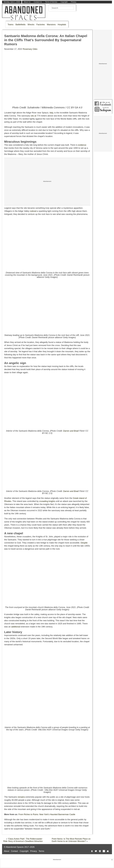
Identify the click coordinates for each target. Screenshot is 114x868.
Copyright (64, 2)
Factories (41, 25)
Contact (14, 851)
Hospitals (62, 25)
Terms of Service (51, 2)
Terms (41, 851)
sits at (34, 116)
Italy (51, 113)
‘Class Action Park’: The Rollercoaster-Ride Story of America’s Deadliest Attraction (23, 840)
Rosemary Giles (30, 49)
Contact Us (38, 2)
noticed (33, 211)
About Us (27, 2)
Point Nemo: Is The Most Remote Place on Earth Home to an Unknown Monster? (71, 840)
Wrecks (31, 25)
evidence (82, 145)
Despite (84, 543)
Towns (11, 25)
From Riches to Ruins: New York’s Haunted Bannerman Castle (47, 814)
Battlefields (20, 25)
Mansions (51, 25)
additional (16, 627)
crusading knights (47, 501)
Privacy (74, 2)
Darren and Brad (71, 431)
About (7, 851)
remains (21, 797)
